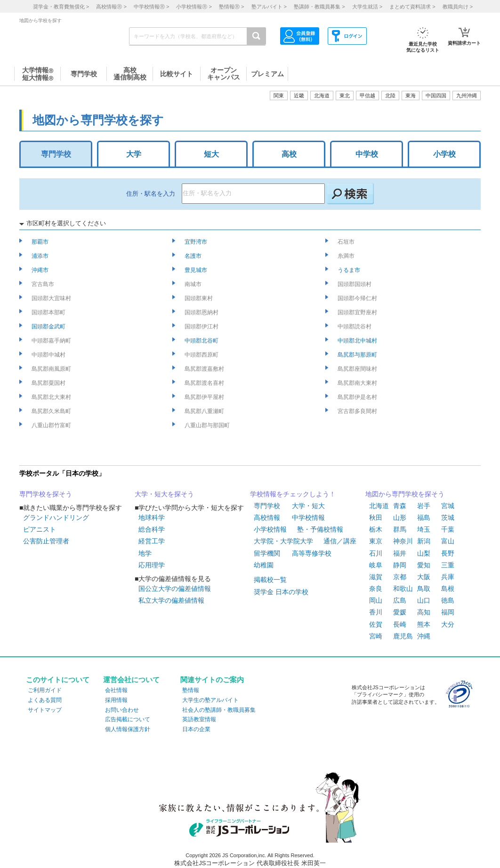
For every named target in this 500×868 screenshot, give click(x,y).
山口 (424, 600)
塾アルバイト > (269, 7)
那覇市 (41, 242)
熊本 (424, 624)
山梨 (424, 553)
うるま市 (350, 270)
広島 (400, 600)
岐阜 (376, 565)
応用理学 (152, 565)
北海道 (322, 96)
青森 (400, 506)
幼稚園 (264, 565)
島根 (448, 589)
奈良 (376, 589)
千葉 (448, 529)
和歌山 (403, 589)
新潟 (424, 541)
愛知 (424, 565)
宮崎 (376, 636)
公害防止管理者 (46, 541)
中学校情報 (308, 518)
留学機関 (267, 553)
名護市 (194, 256)
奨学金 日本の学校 (281, 592)
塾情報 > (231, 7)
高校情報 (267, 518)
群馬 (400, 529)
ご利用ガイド (45, 690)
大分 (448, 624)
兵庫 (448, 577)
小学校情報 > (194, 7)
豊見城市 (197, 270)
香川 (376, 612)
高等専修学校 (312, 553)
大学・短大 (308, 506)
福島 (424, 518)
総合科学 (152, 529)
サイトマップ (45, 710)
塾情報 (191, 690)
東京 (376, 541)
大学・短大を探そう (164, 494)
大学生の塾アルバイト (210, 700)
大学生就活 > (367, 7)
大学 (134, 154)
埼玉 (424, 529)
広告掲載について (128, 719)
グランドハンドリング (56, 518)
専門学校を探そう (46, 494)
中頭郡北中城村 (358, 341)
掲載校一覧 (270, 580)
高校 (289, 154)
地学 (145, 553)
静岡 (400, 565)
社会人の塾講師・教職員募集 (219, 710)
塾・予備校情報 (320, 529)
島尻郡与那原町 (358, 355)
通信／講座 (340, 541)
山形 (400, 518)
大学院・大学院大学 (283, 541)
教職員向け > (458, 7)
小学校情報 (270, 529)
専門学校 (56, 154)
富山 (448, 541)
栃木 (376, 529)
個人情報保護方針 (128, 729)
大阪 (424, 577)
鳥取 (424, 589)
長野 (448, 553)
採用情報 (116, 700)
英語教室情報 (199, 719)
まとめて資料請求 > (412, 7)
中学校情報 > (151, 7)
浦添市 (41, 256)
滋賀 (376, 577)
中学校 (367, 154)
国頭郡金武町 (49, 326)
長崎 (400, 624)
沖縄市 (41, 270)
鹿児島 (403, 636)
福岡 (448, 612)
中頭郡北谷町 (202, 341)
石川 (376, 553)
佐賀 (376, 624)
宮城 (448, 506)
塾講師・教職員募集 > (319, 7)
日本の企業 (196, 729)
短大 (211, 154)
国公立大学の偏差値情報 (175, 589)
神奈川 (403, 541)
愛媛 (400, 612)
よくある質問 (45, 700)
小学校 (444, 154)
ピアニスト (40, 529)
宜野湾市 (197, 242)
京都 (400, 577)
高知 (424, 612)
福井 (400, 553)
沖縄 (424, 636)
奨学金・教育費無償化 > (61, 7)
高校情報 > (111, 7)
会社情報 (116, 690)
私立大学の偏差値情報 (171, 600)
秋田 (376, 518)
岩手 (424, 506)
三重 (448, 565)
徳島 (448, 600)
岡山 (376, 600)
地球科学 (152, 518)
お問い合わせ (122, 710)
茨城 (448, 518)
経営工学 (152, 541)
